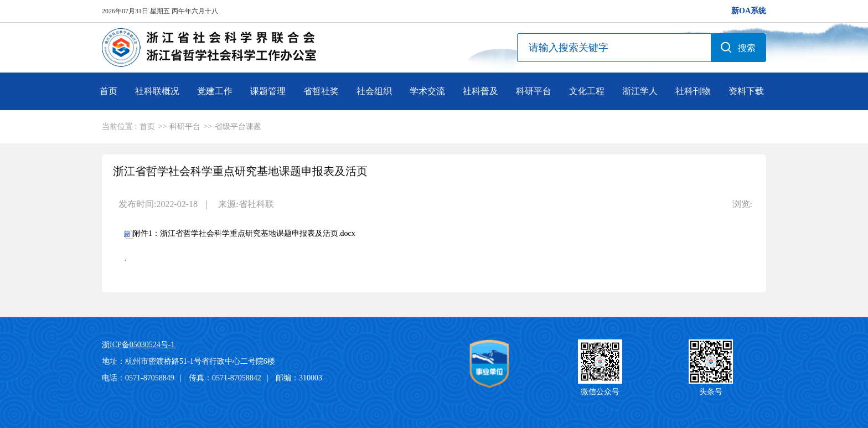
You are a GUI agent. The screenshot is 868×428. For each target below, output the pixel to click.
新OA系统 (749, 11)
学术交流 (427, 91)
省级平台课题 (238, 127)
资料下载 (746, 91)
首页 (108, 91)
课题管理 (268, 91)
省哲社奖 (321, 91)
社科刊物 (693, 91)
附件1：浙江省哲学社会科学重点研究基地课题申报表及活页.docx (240, 233)
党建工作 (215, 91)
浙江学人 (640, 91)
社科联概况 (157, 91)
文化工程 (587, 91)
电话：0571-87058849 (138, 378)
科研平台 (534, 91)
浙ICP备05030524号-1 (138, 345)
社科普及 (480, 91)
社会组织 (374, 91)
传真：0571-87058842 (225, 378)
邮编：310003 (299, 378)
